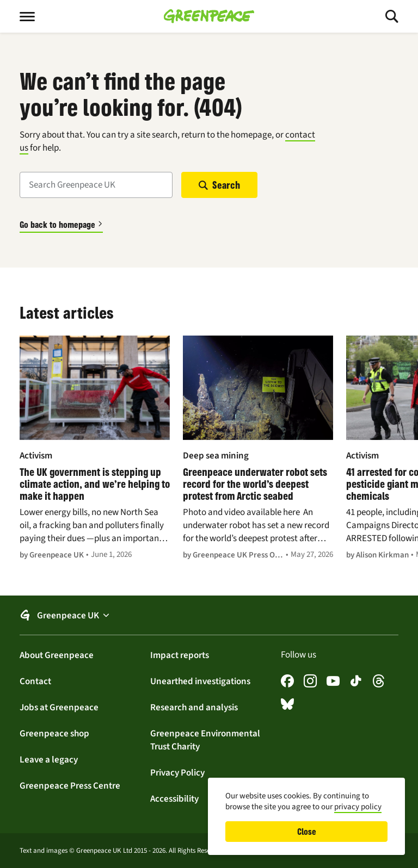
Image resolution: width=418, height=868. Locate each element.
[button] (209, 615)
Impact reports (180, 655)
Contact (35, 681)
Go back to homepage (57, 224)
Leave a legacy (49, 759)
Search (226, 185)
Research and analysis (194, 707)
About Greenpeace (57, 655)
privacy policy (358, 807)
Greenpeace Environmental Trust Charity (205, 740)
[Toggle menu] (36, 16)
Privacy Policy (177, 772)
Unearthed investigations (200, 681)
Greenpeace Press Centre (70, 785)
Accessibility (174, 798)
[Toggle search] (382, 16)
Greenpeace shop (54, 733)
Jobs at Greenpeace (59, 707)
